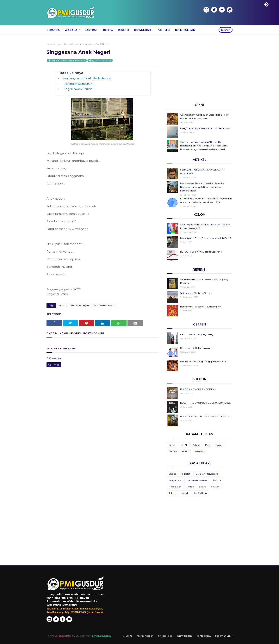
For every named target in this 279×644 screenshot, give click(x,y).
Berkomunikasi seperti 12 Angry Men (201, 307)
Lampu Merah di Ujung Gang (197, 334)
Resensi (199, 451)
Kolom (220, 445)
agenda (185, 493)
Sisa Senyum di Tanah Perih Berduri (87, 78)
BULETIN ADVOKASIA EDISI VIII (198, 389)
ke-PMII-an (201, 493)
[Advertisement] (200, 70)
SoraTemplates (63, 636)
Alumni (127, 636)
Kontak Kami (204, 636)
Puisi (62, 305)
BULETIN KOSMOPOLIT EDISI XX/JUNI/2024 (205, 416)
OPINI (184, 445)
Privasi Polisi (165, 636)
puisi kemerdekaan (69, 44)
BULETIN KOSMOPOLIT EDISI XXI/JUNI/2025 (205, 403)
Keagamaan (176, 480)
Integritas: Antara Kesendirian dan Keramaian (206, 128)
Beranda (51, 44)
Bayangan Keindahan (77, 84)
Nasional (217, 480)
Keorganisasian (145, 636)
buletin (186, 451)
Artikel (196, 445)
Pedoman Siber (224, 636)
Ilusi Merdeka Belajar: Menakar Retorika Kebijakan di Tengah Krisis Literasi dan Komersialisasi (202, 187)
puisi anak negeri (79, 305)
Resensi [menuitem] (124, 30)
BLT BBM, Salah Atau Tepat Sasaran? (201, 252)
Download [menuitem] (143, 30)
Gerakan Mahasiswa (207, 474)
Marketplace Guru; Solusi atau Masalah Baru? (206, 238)
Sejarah (215, 487)
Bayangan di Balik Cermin (195, 348)
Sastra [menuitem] (90, 30)
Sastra (202, 487)
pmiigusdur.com (101, 636)
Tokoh (172, 493)
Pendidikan (175, 487)
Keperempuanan (197, 480)
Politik (190, 487)
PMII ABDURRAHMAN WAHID (68, 60)
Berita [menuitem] (108, 30)
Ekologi (173, 474)
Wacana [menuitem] (71, 30)
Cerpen (173, 451)
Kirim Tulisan (184, 636)
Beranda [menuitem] (53, 30)
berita (172, 445)
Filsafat (186, 474)
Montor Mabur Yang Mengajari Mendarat (203, 361)
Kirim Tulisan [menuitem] (185, 30)
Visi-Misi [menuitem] (164, 30)
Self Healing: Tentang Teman (196, 293)
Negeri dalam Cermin (77, 89)
